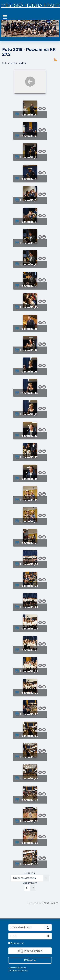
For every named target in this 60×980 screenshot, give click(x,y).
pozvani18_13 (29, 372)
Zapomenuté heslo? (18, 968)
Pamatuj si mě (18, 943)
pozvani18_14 (29, 393)
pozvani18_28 (29, 693)
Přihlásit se (30, 960)
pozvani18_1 (28, 115)
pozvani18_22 (29, 564)
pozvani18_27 (29, 671)
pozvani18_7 (28, 243)
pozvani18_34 (29, 821)
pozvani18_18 (29, 479)
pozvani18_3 (28, 157)
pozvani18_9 (28, 286)
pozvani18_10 (29, 307)
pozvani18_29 (29, 714)
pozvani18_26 (29, 650)
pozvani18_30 (29, 736)
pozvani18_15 (28, 414)
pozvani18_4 (28, 179)
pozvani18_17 (29, 457)
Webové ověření (30, 951)
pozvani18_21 (29, 543)
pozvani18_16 (29, 436)
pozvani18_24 (29, 607)
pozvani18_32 (29, 778)
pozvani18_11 (28, 329)
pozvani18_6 (28, 222)
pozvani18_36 (29, 864)
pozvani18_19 (29, 500)
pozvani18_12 (29, 350)
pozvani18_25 (29, 629)
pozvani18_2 (28, 136)
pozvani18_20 (29, 521)
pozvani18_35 (29, 843)
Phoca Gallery (50, 903)
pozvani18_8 (28, 264)
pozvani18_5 (28, 200)
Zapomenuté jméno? (18, 971)
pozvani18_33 (29, 800)
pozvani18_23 (29, 586)
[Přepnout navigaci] (5, 17)
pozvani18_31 (29, 757)
